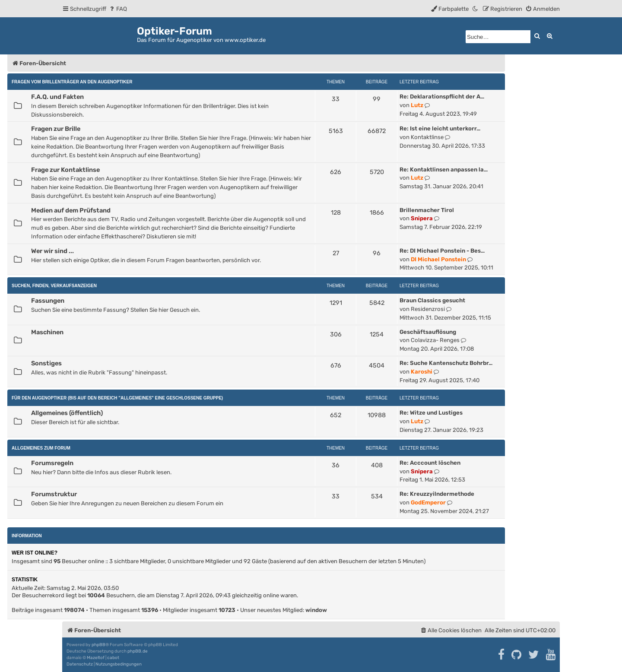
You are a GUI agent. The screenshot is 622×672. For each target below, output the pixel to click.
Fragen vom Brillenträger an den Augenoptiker (72, 82)
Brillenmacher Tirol (427, 210)
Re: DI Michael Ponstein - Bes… (442, 251)
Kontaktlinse (427, 137)
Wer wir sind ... (52, 251)
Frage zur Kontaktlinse (65, 170)
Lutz (417, 105)
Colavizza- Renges (435, 340)
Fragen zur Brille (56, 129)
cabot (113, 658)
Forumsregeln (52, 463)
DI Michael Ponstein (438, 259)
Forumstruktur (54, 494)
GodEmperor (428, 502)
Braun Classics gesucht (432, 300)
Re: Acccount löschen (430, 463)
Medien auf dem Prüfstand (71, 210)
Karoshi (422, 372)
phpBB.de (138, 651)
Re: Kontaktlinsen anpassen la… (444, 170)
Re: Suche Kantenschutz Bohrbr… (446, 363)
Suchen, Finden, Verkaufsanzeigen (54, 286)
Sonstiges (46, 363)
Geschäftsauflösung (428, 332)
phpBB (98, 645)
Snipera (422, 218)
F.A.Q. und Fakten (57, 97)
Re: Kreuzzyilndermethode (437, 494)
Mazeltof (96, 658)
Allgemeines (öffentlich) (67, 413)
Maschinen (47, 332)
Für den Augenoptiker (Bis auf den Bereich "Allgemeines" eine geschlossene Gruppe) (117, 398)
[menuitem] (118, 9)
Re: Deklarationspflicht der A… (442, 97)
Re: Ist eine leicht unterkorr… (440, 128)
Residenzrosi (428, 309)
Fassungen (48, 301)
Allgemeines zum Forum (41, 448)
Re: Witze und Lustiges (431, 413)
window (316, 610)
